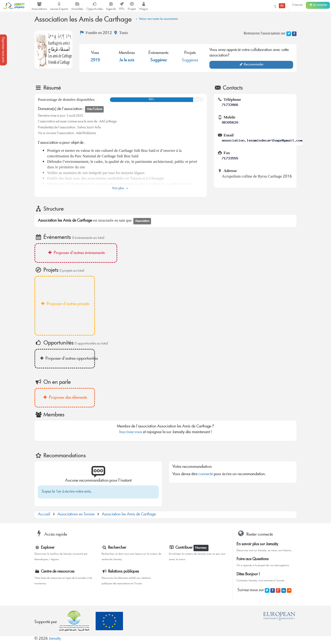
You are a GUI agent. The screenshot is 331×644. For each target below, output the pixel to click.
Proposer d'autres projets (65, 304)
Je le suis (127, 60)
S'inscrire (297, 5)
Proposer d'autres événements (76, 253)
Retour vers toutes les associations (156, 19)
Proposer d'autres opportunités (67, 359)
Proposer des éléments (65, 398)
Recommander (251, 65)
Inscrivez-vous (131, 432)
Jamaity (55, 639)
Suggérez (159, 60)
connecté (206, 474)
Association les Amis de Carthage (129, 515)
